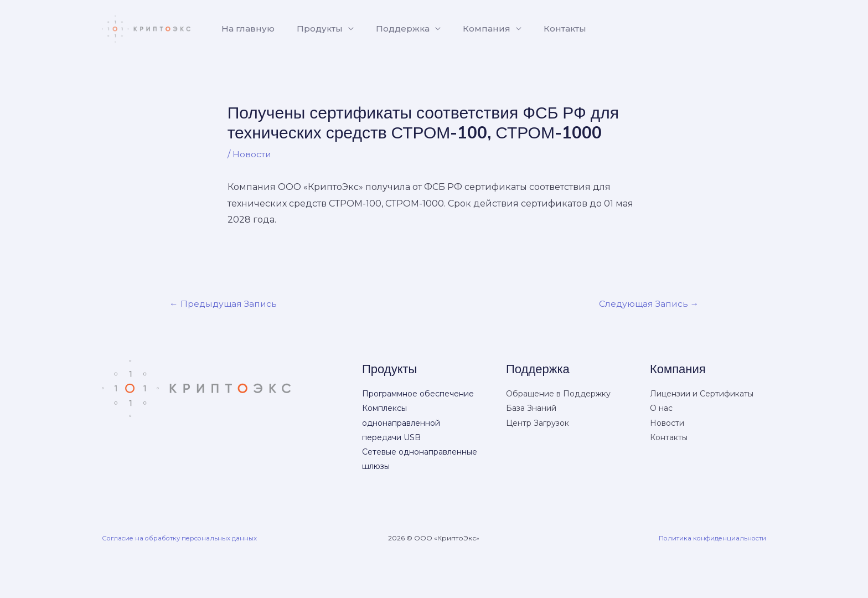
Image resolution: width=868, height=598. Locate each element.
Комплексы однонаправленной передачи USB (401, 423)
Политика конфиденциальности (710, 537)
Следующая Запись (647, 303)
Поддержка (392, 29)
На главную (246, 29)
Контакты (545, 29)
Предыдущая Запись (224, 303)
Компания (471, 29)
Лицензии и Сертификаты (702, 394)
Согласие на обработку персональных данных (184, 537)
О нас (661, 409)
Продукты (313, 29)
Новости (252, 154)
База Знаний (531, 409)
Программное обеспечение (418, 394)
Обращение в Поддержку (558, 394)
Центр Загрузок (538, 423)
